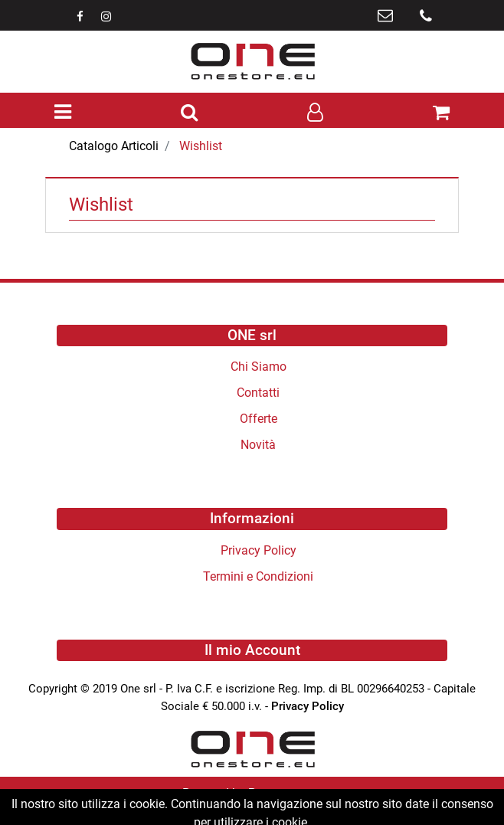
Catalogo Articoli (114, 146)
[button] (189, 113)
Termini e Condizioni (258, 576)
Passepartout (285, 793)
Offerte (259, 419)
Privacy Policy (259, 550)
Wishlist (201, 146)
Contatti (258, 393)
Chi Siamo (259, 367)
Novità (258, 445)
